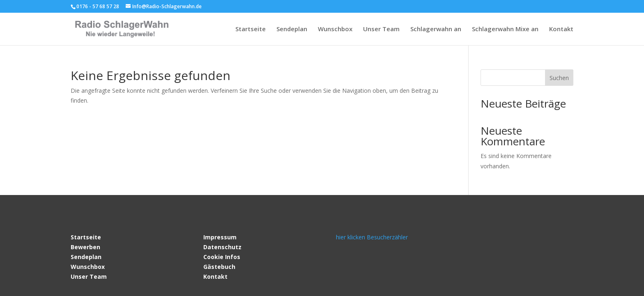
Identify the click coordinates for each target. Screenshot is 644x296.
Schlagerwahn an (436, 29)
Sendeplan (292, 29)
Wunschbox (335, 29)
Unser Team (381, 29)
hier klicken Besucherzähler (372, 237)
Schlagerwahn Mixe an (505, 29)
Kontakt (561, 29)
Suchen (559, 78)
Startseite (251, 29)
